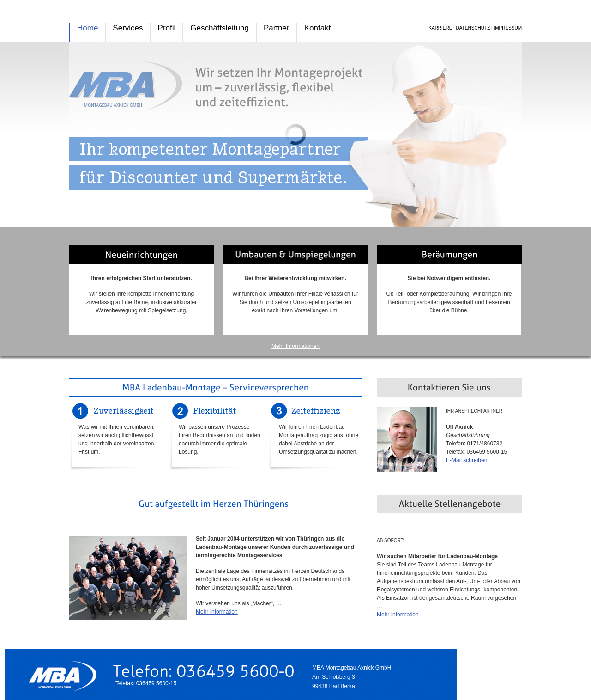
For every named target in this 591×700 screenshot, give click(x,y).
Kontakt (318, 28)
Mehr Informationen (295, 346)
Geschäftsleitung (220, 28)
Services (128, 28)
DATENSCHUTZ (473, 28)
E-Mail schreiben (467, 460)
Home (87, 28)
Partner (277, 28)
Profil (167, 28)
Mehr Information (217, 612)
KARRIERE (440, 28)
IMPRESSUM (508, 28)
